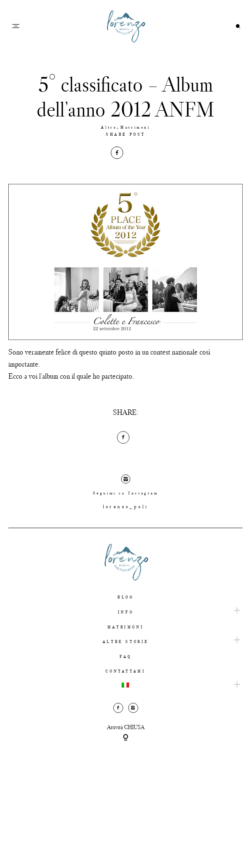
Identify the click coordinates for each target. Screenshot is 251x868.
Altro (109, 128)
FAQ (125, 665)
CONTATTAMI (125, 680)
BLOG (125, 606)
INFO (125, 621)
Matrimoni (135, 128)
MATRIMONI (125, 636)
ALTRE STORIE (125, 651)
